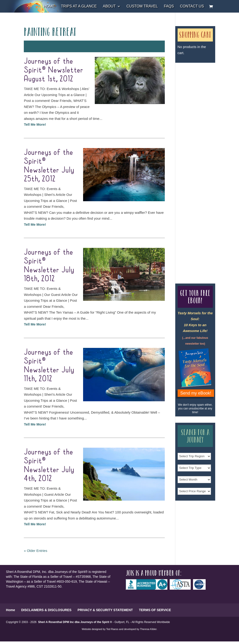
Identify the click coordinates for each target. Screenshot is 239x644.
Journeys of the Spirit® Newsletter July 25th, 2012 (49, 166)
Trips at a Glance (79, 6)
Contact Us (192, 6)
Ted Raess (112, 629)
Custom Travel (142, 6)
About (109, 6)
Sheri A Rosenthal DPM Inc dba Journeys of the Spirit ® (75, 622)
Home (49, 6)
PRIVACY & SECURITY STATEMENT (105, 610)
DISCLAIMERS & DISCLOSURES (46, 610)
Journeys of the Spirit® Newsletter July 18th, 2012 (49, 266)
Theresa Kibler (148, 629)
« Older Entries (35, 551)
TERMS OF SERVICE (155, 610)
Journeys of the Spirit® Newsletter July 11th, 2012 (49, 366)
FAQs (169, 6)
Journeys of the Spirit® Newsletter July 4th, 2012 (49, 465)
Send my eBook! (196, 393)
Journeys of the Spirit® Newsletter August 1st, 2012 (54, 70)
